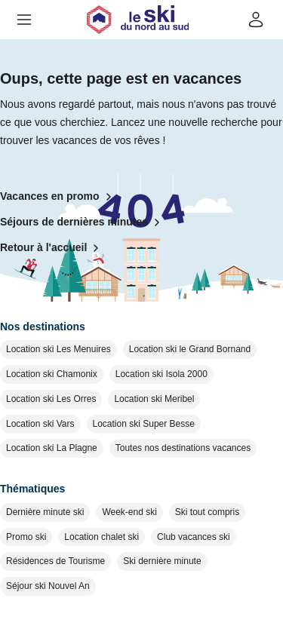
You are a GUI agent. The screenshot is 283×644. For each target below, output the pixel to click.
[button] (24, 20)
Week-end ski (129, 512)
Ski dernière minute (162, 561)
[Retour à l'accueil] (138, 20)
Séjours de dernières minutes (83, 222)
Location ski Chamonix (52, 374)
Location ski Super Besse (144, 424)
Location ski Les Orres (51, 399)
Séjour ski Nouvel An (48, 586)
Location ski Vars (40, 424)
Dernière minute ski (45, 512)
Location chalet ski (102, 537)
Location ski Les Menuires (58, 349)
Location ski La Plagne (52, 448)
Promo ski (26, 537)
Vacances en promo (59, 197)
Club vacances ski (194, 537)
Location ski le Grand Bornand (190, 349)
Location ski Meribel (154, 399)
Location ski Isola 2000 (161, 374)
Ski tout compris (207, 512)
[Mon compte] (256, 20)
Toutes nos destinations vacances (183, 448)
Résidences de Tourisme (55, 561)
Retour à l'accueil (52, 248)
